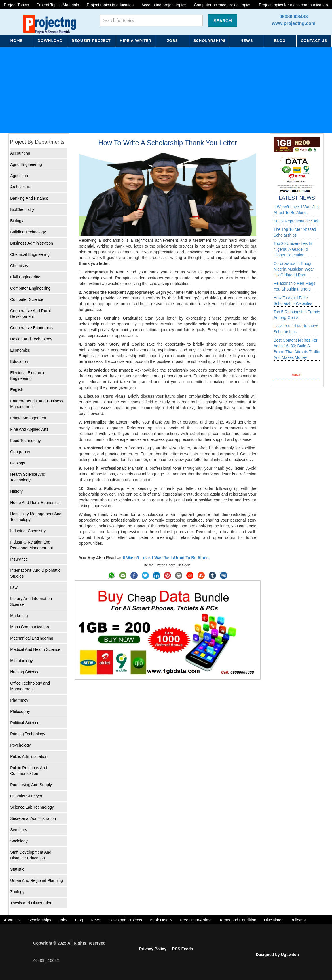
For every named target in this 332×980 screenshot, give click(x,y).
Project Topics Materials (58, 5)
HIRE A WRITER (136, 41)
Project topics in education (110, 5)
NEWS (247, 41)
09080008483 (294, 17)
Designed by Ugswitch (277, 955)
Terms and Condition (238, 920)
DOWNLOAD (50, 41)
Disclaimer (273, 920)
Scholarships (39, 920)
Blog (79, 920)
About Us (12, 920)
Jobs (63, 920)
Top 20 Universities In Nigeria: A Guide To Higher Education (293, 249)
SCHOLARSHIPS (209, 41)
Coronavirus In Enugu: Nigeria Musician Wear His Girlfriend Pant (294, 269)
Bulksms (298, 920)
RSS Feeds (182, 949)
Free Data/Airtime (196, 920)
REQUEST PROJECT (91, 41)
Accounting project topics (164, 5)
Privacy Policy (153, 949)
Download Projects (125, 920)
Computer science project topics (222, 5)
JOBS (172, 41)
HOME (16, 41)
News (96, 920)
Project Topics (16, 5)
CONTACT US (314, 41)
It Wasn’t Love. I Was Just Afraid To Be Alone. (166, 558)
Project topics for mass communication (293, 5)
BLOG (280, 41)
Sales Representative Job (297, 221)
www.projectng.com (294, 23)
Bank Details (161, 920)
